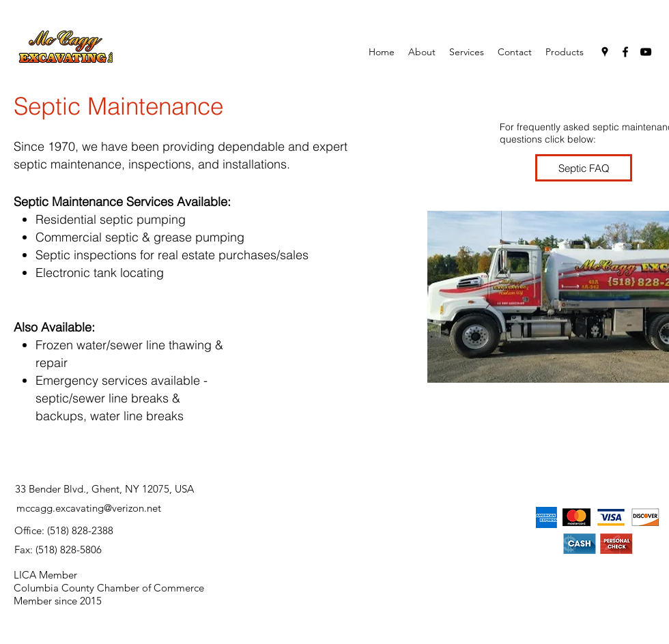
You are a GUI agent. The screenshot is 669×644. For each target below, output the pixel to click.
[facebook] (625, 52)
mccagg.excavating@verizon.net (89, 508)
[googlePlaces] (605, 52)
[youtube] (646, 52)
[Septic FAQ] (584, 168)
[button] (467, 52)
